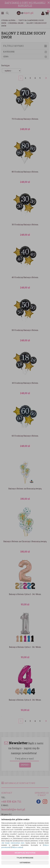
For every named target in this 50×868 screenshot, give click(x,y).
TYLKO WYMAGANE (25, 858)
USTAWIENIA (25, 863)
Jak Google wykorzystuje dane (13, 843)
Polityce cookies (17, 847)
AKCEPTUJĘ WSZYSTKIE (25, 853)
